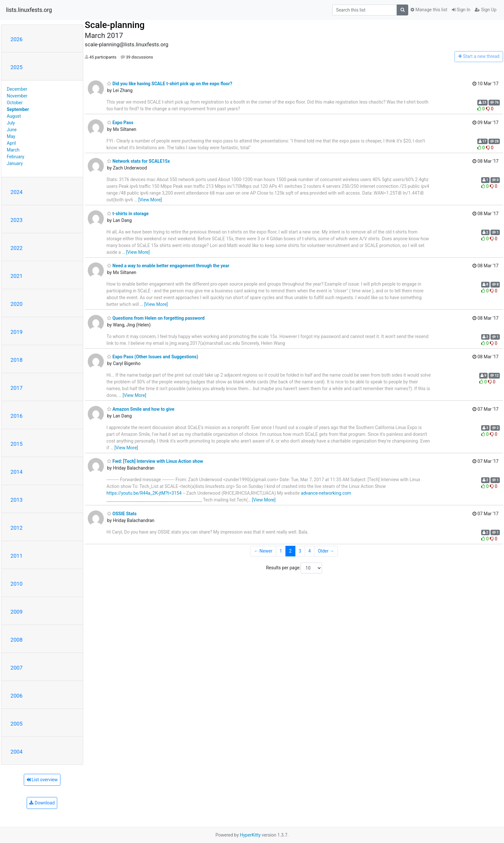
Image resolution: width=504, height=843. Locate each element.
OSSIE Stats (122, 514)
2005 (17, 724)
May (11, 136)
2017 (17, 388)
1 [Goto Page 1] (281, 551)
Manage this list (429, 10)
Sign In (461, 10)
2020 (17, 304)
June (12, 130)
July (11, 123)
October (15, 103)
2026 (17, 39)
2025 (17, 67)
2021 (17, 276)
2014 (17, 472)
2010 (17, 584)
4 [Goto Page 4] (310, 551)
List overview (42, 780)
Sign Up (486, 10)
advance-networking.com (326, 493)
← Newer (263, 551)
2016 (17, 416)
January (15, 163)
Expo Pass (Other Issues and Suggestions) (153, 357)
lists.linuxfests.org (29, 10)
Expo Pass (120, 123)
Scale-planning (115, 25)
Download (42, 803)
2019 (17, 332)
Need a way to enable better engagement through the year (168, 266)
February (15, 157)
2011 (17, 556)
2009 (17, 612)
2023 (17, 220)
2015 (17, 444)
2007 (17, 668)
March (13, 150)
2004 (17, 752)
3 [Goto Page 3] (300, 551)
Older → (326, 551)
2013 (17, 500)
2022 (17, 248)
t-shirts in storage (128, 214)
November (17, 96)
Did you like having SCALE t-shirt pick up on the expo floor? (170, 84)
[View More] (150, 200)
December (17, 89)
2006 (17, 696)
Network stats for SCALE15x (138, 161)
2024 (17, 192)
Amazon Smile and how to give (141, 409)
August (14, 116)
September (18, 109)
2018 (17, 360)
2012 (17, 528)
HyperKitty (250, 835)
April (11, 143)
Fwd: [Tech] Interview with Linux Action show (155, 461)
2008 (17, 640)
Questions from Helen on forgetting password (156, 318)
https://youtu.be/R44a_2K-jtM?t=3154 (144, 493)
